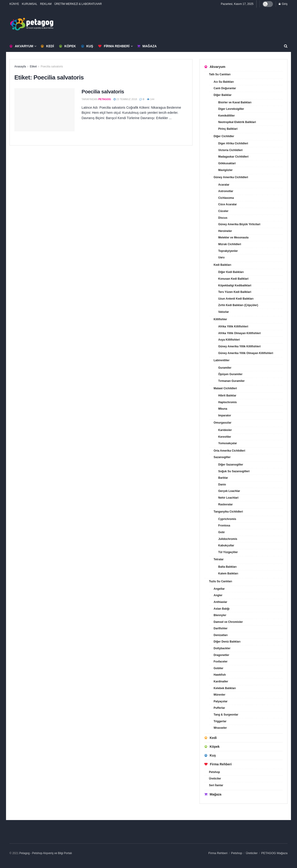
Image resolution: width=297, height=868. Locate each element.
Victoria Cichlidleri (230, 150)
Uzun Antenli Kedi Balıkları (236, 299)
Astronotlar (226, 191)
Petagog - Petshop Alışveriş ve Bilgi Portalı (46, 853)
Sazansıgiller (222, 457)
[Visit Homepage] (32, 24)
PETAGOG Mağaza (274, 853)
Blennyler (220, 615)
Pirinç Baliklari (228, 129)
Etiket (33, 67)
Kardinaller (221, 681)
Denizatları (221, 635)
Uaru (221, 257)
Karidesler (225, 430)
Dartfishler (221, 628)
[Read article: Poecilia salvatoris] (44, 110)
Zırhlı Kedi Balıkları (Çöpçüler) (238, 305)
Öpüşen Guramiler (230, 374)
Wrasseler (220, 728)
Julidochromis (228, 539)
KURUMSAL (30, 4)
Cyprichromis (227, 519)
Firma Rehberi (114, 46)
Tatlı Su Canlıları (220, 74)
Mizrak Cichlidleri (230, 244)
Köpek (68, 46)
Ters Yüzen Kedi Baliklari (235, 292)
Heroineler (225, 231)
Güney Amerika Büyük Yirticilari (239, 224)
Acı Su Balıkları (224, 82)
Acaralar (224, 185)
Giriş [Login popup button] (283, 4)
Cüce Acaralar (227, 204)
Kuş (87, 46)
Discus (223, 218)
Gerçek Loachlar (229, 491)
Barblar (223, 478)
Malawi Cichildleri (225, 388)
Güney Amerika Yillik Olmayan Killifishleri (246, 353)
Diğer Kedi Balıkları (231, 272)
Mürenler (220, 695)
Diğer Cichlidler (224, 136)
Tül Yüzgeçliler (228, 552)
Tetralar (219, 559)
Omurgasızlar (223, 423)
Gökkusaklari (227, 163)
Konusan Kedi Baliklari (233, 279)
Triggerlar (220, 721)
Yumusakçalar (228, 443)
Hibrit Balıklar (227, 396)
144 (151, 99)
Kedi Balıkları (222, 265)
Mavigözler (225, 170)
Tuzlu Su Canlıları (221, 581)
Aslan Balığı (222, 609)
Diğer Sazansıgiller (231, 465)
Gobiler (218, 668)
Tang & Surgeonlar (226, 715)
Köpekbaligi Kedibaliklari (235, 285)
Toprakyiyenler (228, 251)
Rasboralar (226, 504)
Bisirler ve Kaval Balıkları (235, 102)
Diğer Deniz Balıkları (227, 642)
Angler (218, 595)
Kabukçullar (226, 545)
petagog (105, 99)
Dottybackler (222, 648)
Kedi (47, 46)
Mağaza (147, 46)
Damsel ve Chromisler (228, 622)
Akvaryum (21, 46)
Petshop (214, 772)
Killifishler (220, 319)
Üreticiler (215, 779)
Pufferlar (219, 708)
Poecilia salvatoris (52, 67)
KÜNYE (14, 4)
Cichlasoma (226, 198)
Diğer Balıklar (223, 95)
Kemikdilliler (226, 116)
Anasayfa (20, 67)
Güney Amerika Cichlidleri (231, 177)
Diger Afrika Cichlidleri (233, 143)
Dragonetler (221, 655)
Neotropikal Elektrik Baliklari (237, 122)
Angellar (219, 589)
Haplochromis (227, 402)
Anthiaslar (220, 602)
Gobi (221, 532)
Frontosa (224, 526)
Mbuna (223, 409)
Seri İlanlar (216, 785)
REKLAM (46, 4)
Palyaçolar (221, 701)
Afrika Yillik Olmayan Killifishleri (239, 333)
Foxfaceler (221, 662)
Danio (222, 485)
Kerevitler (225, 437)
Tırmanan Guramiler (231, 381)
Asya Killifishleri (229, 340)
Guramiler (225, 368)
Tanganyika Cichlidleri (228, 512)
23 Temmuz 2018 (125, 99)
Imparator (225, 415)
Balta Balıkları (227, 567)
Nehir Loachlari (228, 498)
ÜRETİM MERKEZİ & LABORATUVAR (78, 4)
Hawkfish (220, 675)
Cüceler (223, 211)
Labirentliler (222, 360)
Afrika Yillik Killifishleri (233, 326)
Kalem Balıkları (228, 573)
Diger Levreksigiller (231, 109)
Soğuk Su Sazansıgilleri (234, 471)
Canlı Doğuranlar (225, 88)
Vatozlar (224, 312)
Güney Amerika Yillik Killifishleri (239, 346)
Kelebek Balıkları (225, 688)
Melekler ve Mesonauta (233, 238)
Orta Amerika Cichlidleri (229, 451)
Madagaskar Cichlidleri (233, 157)
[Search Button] (286, 46)
